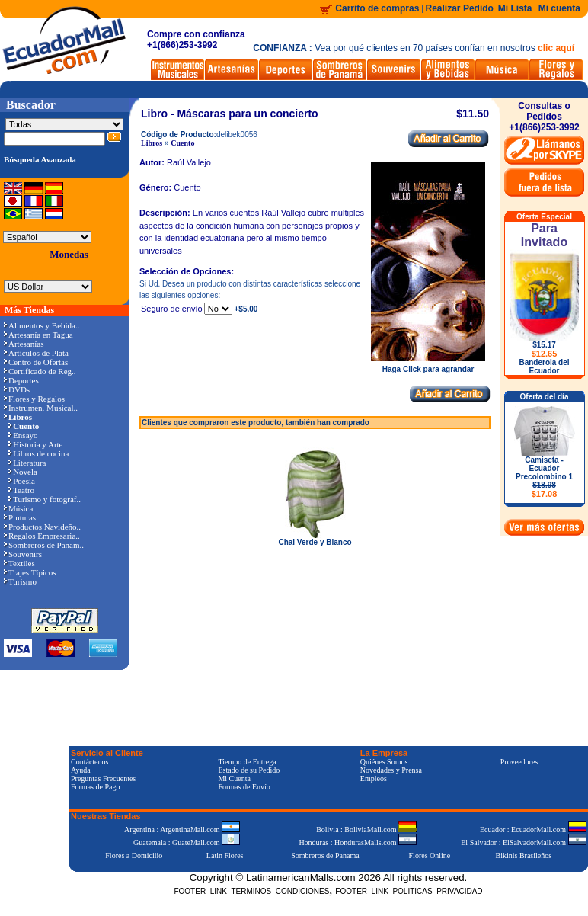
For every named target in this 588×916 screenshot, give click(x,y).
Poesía (22, 481)
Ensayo (23, 435)
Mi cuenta (559, 8)
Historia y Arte (35, 444)
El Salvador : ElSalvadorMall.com (523, 842)
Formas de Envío (244, 787)
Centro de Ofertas (36, 362)
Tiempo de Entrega (247, 762)
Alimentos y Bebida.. (42, 325)
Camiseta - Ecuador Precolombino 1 (544, 477)
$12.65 (545, 354)
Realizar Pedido (461, 8)
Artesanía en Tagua (38, 335)
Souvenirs (23, 554)
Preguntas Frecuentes (103, 778)
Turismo (20, 581)
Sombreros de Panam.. (44, 545)
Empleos (374, 778)
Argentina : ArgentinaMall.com (182, 830)
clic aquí (556, 48)
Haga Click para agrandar (428, 366)
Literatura (27, 463)
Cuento (182, 143)
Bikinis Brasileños (524, 855)
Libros (152, 143)
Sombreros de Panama (325, 855)
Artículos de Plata (36, 353)
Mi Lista (515, 8)
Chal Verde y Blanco (315, 542)
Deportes (21, 380)
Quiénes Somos (384, 762)
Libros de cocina (38, 453)
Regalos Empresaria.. (42, 536)
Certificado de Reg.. (40, 371)
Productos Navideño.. (42, 527)
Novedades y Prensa (391, 770)
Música (18, 508)
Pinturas (20, 517)
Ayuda (81, 770)
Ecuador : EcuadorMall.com (533, 830)
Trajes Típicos (30, 572)
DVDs (17, 389)
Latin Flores (225, 855)
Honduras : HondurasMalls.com (358, 842)
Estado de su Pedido (249, 770)
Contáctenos (89, 762)
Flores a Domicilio (134, 855)
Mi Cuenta (234, 778)
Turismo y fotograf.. (45, 499)
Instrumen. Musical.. (41, 408)
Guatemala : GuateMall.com (187, 842)
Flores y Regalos (34, 399)
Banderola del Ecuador (544, 367)
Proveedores (519, 762)
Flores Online (430, 855)
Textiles (19, 563)
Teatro (21, 490)
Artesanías (24, 344)
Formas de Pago (95, 787)
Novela (23, 472)
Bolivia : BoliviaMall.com (366, 830)
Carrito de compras (377, 8)
